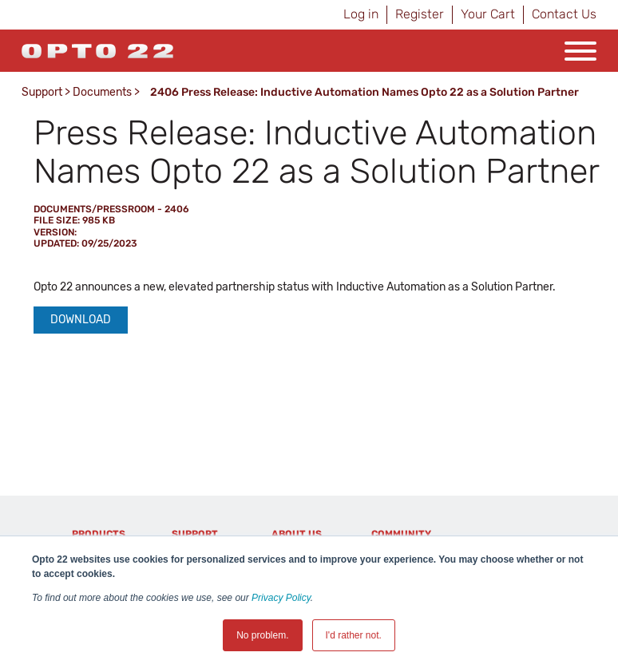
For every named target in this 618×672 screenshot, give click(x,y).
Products (99, 534)
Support (42, 92)
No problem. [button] (262, 635)
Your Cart (488, 14)
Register (420, 14)
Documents (102, 92)
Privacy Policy (281, 598)
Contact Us (564, 14)
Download (81, 320)
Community (401, 534)
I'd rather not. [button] (354, 635)
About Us (297, 534)
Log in (361, 14)
